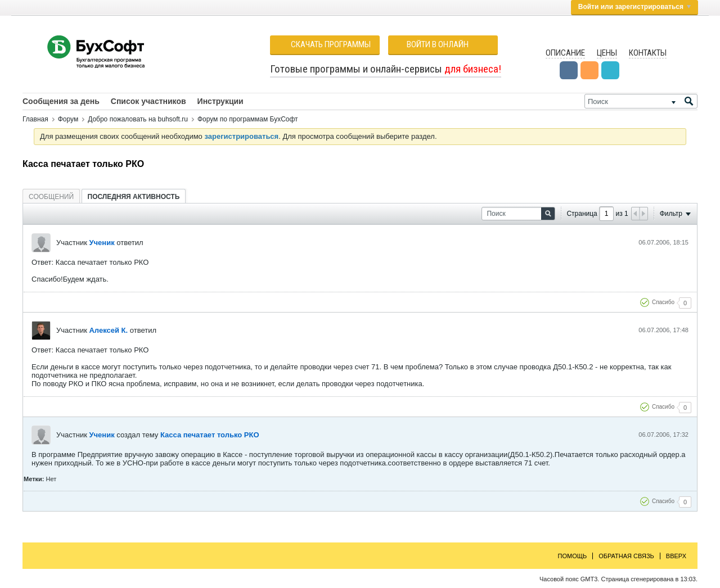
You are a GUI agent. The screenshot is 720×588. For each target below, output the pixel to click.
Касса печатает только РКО (210, 435)
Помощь (573, 556)
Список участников (148, 101)
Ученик (102, 243)
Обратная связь (626, 556)
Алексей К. (108, 330)
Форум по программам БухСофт (248, 119)
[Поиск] (641, 101)
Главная (35, 119)
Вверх (676, 556)
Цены (607, 53)
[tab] (51, 196)
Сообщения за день (61, 101)
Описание (565, 53)
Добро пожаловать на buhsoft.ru (138, 119)
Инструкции (220, 101)
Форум (68, 119)
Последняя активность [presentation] (134, 197)
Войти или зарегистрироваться (634, 7)
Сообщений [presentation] (51, 197)
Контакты (648, 53)
